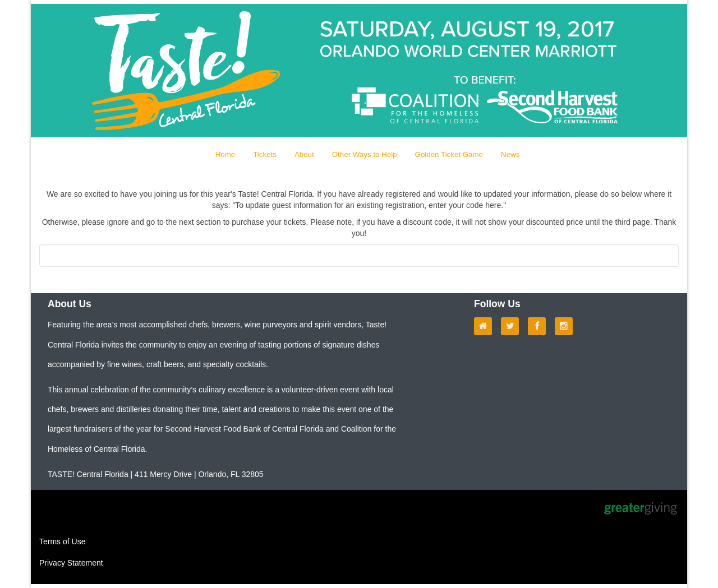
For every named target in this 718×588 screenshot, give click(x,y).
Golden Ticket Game (449, 154)
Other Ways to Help (365, 154)
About (304, 154)
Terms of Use (62, 541)
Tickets (265, 154)
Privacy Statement (71, 563)
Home (225, 154)
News (510, 154)
